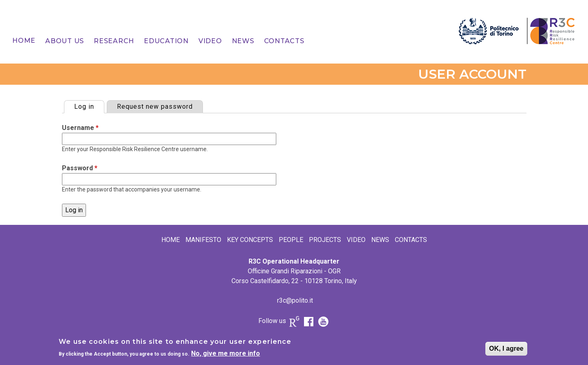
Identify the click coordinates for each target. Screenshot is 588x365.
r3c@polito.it (295, 300)
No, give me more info (226, 355)
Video (210, 41)
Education (166, 41)
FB (309, 321)
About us (65, 41)
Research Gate (294, 323)
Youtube (324, 321)
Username (80, 128)
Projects (325, 240)
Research (114, 41)
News (243, 41)
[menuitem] (24, 41)
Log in (89, 106)
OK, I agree (506, 351)
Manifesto (203, 240)
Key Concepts (250, 240)
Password (80, 168)
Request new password (155, 107)
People (291, 240)
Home (24, 41)
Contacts (284, 41)
